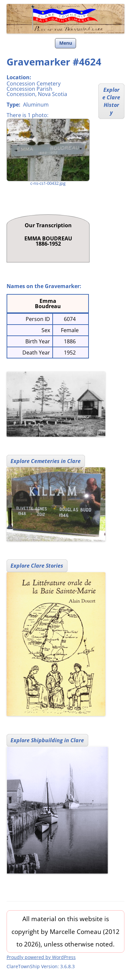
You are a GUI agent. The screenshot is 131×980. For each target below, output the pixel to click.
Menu (66, 43)
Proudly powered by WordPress (41, 957)
